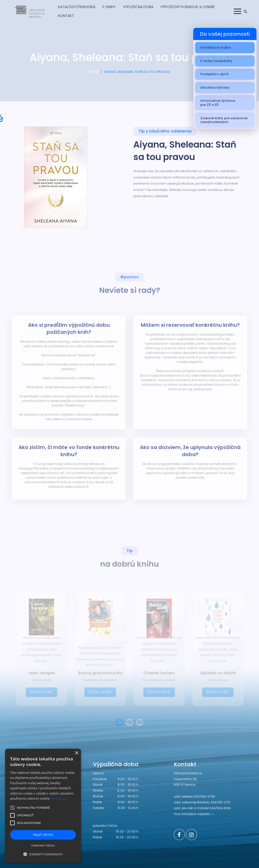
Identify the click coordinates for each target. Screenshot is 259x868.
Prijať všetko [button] (43, 835)
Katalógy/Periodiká (77, 7)
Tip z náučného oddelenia (165, 134)
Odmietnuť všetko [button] (43, 846)
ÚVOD (94, 76)
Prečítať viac (60, 798)
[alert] (43, 806)
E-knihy (109, 7)
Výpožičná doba (138, 7)
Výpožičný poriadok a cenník (188, 7)
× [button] (77, 753)
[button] (43, 854)
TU (212, 814)
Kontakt (66, 16)
